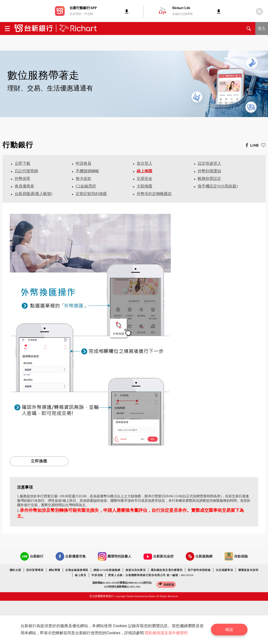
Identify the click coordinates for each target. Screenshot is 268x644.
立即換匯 (39, 461)
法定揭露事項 (224, 570)
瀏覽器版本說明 (248, 570)
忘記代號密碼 (26, 171)
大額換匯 (144, 186)
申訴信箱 (97, 575)
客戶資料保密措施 (199, 570)
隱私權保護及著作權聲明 (166, 633)
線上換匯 (144, 171)
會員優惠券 (24, 186)
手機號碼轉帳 (87, 171)
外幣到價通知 (209, 171)
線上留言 (81, 575)
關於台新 (15, 570)
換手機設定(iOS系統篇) (218, 186)
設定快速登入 (209, 163)
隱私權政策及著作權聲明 (167, 570)
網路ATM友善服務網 (107, 570)
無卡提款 (83, 179)
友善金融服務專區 (77, 570)
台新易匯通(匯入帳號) (34, 194)
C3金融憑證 (86, 186)
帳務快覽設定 (209, 179)
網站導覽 (55, 570)
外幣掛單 (22, 179)
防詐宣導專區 (35, 570)
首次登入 (144, 163)
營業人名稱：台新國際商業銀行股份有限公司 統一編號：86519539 (151, 575)
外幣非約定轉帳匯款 (154, 194)
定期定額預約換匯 (91, 194)
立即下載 (22, 163)
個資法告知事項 (136, 570)
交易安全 (144, 179)
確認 (229, 629)
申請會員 (83, 163)
